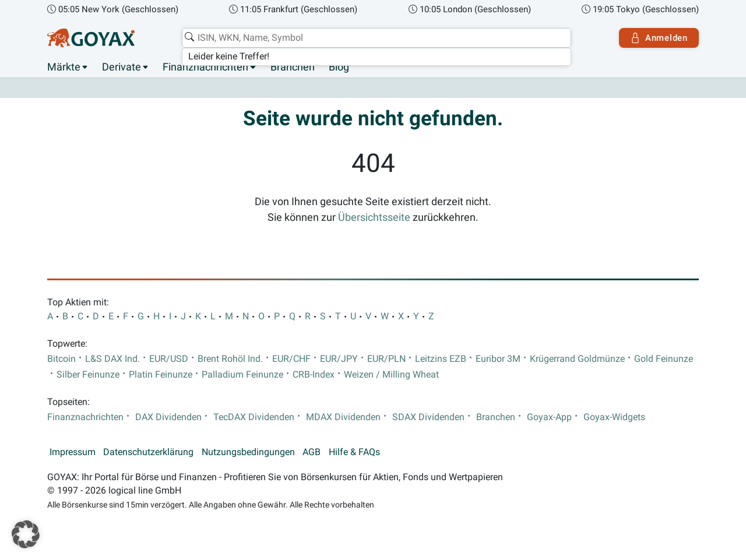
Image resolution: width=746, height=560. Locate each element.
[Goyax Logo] (91, 38)
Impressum (73, 452)
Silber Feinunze (88, 375)
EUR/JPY (339, 359)
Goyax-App (549, 417)
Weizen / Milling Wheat (391, 375)
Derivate (122, 67)
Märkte (64, 67)
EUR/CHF (291, 359)
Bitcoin (61, 359)
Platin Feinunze (161, 375)
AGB (312, 452)
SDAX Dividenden (428, 417)
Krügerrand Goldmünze (577, 359)
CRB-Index (314, 375)
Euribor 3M (498, 359)
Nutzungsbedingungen (248, 452)
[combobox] (376, 38)
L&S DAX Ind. (112, 359)
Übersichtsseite (374, 217)
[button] (26, 534)
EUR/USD (169, 359)
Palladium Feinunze (242, 375)
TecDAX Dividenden (254, 417)
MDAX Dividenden (343, 417)
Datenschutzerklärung (148, 452)
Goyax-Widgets (614, 417)
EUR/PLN (386, 359)
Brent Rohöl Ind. (230, 359)
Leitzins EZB (441, 359)
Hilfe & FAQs (354, 452)
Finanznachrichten (205, 67)
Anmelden (659, 38)
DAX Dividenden (168, 417)
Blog (339, 67)
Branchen (293, 67)
